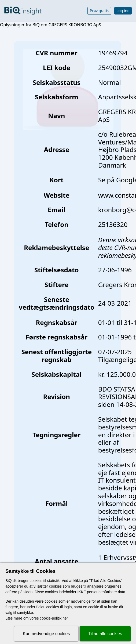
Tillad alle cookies (105, 634)
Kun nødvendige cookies (46, 634)
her (65, 618)
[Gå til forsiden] (23, 11)
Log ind (123, 11)
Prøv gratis (99, 11)
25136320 (113, 224)
